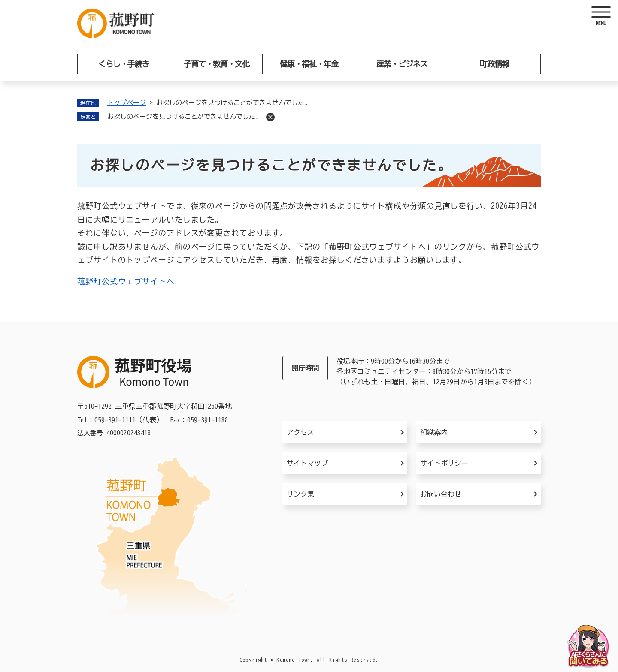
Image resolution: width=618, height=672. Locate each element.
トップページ (127, 103)
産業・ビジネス (402, 64)
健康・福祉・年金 (309, 64)
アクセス (300, 432)
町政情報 (494, 64)
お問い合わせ (441, 494)
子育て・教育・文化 (217, 64)
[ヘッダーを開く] (601, 17)
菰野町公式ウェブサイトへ (126, 281)
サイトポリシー (444, 463)
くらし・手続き (124, 64)
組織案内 (434, 432)
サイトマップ (307, 463)
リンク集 (300, 494)
